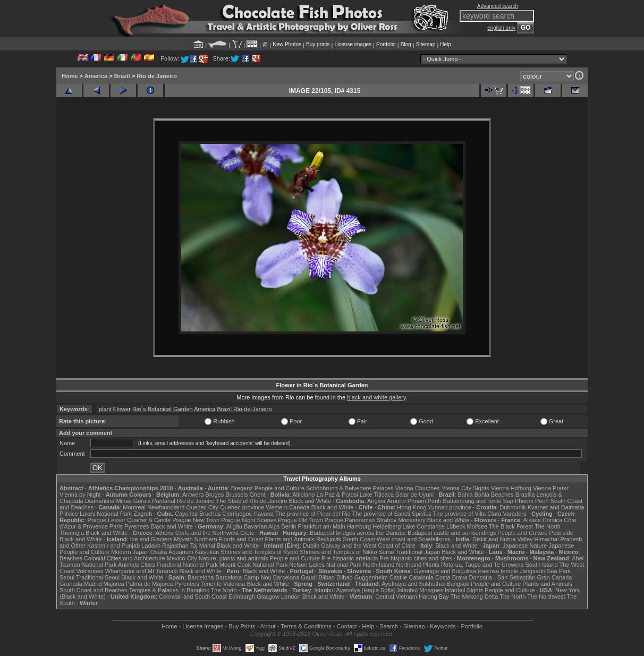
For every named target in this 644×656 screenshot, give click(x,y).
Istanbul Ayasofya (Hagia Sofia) (355, 590)
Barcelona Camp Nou (244, 577)
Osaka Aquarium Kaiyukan (185, 552)
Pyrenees (137, 526)
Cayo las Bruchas (198, 514)
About (268, 626)
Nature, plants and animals (234, 558)
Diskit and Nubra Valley (503, 539)
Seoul (67, 577)
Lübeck (456, 526)
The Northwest (546, 597)
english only (501, 28)
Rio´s (139, 409)
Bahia (465, 495)
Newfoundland (166, 507)
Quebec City (203, 507)
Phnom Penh (532, 501)
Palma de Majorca (150, 584)
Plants (431, 565)
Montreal (134, 507)
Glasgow (268, 597)
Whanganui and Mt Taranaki (142, 571)
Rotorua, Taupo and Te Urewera (482, 565)
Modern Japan (130, 552)
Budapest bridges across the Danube (358, 533)
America (96, 76)
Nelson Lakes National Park (325, 565)
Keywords (443, 626)
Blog (406, 44)
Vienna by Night (80, 495)
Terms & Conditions (306, 626)
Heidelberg (387, 526)
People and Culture (279, 488)
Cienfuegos (237, 514)
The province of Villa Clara (467, 514)
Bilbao (327, 577)
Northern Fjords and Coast (229, 539)
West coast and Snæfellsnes (414, 539)
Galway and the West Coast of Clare (368, 546)
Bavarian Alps (262, 526)
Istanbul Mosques (420, 590)
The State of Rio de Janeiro (252, 501)
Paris (116, 526)
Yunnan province (450, 507)
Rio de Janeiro (157, 76)
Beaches (71, 558)
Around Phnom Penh (414, 501)
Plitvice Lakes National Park (96, 514)
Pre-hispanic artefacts (350, 558)
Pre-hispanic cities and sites (416, 558)
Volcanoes (90, 571)
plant (105, 409)
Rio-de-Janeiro (252, 409)
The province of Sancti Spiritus (392, 514)
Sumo (387, 552)
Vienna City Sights (465, 488)
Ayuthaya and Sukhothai (413, 584)
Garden (183, 409)
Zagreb (143, 514)
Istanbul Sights (464, 590)
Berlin (289, 526)
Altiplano (303, 495)
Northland (409, 565)
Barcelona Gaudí (295, 577)
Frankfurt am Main (322, 526)
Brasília (525, 495)
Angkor (376, 501)
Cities (148, 565)
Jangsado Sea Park (545, 571)
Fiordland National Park (187, 565)
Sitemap (426, 44)
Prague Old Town (300, 520)
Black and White (310, 501)
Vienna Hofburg (511, 488)
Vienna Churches (418, 488)
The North (548, 526)
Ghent (258, 495)
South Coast (359, 539)
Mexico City (182, 558)
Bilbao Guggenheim (362, 577)
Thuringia (72, 533)
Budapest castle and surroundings (452, 533)
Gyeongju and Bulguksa (445, 571)
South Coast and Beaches (94, 590)
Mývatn (183, 539)
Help (446, 44)
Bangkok (458, 584)
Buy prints (318, 44)
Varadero (514, 514)
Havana (264, 514)
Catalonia (421, 577)
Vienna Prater (551, 488)
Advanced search (498, 6)
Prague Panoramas (350, 520)
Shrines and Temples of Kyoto (259, 552)
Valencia (234, 584)
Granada (71, 584)
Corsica (552, 520)
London (291, 597)
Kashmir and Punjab (113, 546)
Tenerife (211, 584)
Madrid (93, 584)
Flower (122, 409)
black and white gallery (376, 397)
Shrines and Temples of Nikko (338, 552)
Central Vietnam (396, 597)
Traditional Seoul (98, 577)
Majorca (114, 584)
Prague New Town (196, 520)
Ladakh (151, 546)
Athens (164, 533)
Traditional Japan (418, 552)
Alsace (532, 520)
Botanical (160, 409)
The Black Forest (511, 526)
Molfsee (477, 526)
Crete (247, 533)
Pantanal (163, 501)
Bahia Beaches (494, 495)
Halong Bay (434, 597)
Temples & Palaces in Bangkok (169, 590)
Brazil (122, 76)
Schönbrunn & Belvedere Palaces (350, 488)
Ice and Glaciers (151, 539)
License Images (203, 626)
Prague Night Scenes (249, 520)
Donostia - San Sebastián (502, 577)
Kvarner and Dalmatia (556, 507)
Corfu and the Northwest (207, 533)
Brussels (236, 495)
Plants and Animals (290, 539)
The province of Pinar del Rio (313, 514)
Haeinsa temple (498, 571)
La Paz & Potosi (337, 495)
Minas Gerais (133, 501)
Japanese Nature (525, 546)
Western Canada (287, 507)
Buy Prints (242, 626)
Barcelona (201, 577)
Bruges (214, 495)
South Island (542, 565)
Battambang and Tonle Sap (478, 501)
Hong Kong (412, 507)
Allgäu (234, 526)
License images (353, 44)
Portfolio (386, 44)
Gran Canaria (554, 577)
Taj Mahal (203, 546)
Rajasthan (175, 546)
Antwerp (193, 495)
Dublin (311, 546)
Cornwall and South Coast (193, 597)
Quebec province (242, 507)
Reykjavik (329, 539)
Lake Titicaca (377, 495)
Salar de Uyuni (414, 495)
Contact (347, 626)
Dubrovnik (513, 507)
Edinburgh (242, 597)
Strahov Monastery (401, 520)
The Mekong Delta (474, 597)
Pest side (561, 533)
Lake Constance (423, 526)
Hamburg (359, 526)
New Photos (287, 44)
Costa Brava (451, 577)
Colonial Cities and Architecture (125, 558)
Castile (399, 577)
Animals (128, 565)
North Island (379, 565)
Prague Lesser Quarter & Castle (129, 520)
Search (389, 626)
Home (70, 76)
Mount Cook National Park (253, 565)
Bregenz (242, 488)
